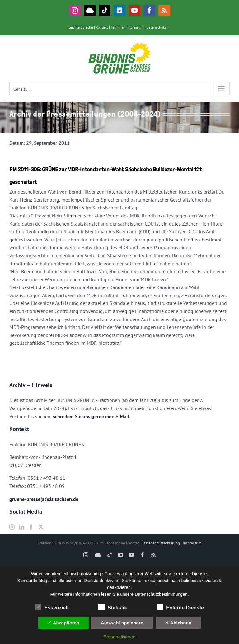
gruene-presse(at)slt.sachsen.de (44, 499)
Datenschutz (156, 27)
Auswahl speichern (122, 623)
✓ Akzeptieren (63, 623)
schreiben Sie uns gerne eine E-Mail (90, 416)
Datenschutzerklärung (161, 543)
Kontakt (102, 27)
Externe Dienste (180, 607)
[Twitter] (41, 527)
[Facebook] (31, 527)
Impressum (135, 27)
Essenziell (52, 607)
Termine (117, 27)
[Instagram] (12, 527)
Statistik (113, 607)
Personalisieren (119, 637)
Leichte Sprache (81, 27)
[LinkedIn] (21, 527)
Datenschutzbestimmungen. (162, 594)
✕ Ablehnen (178, 623)
